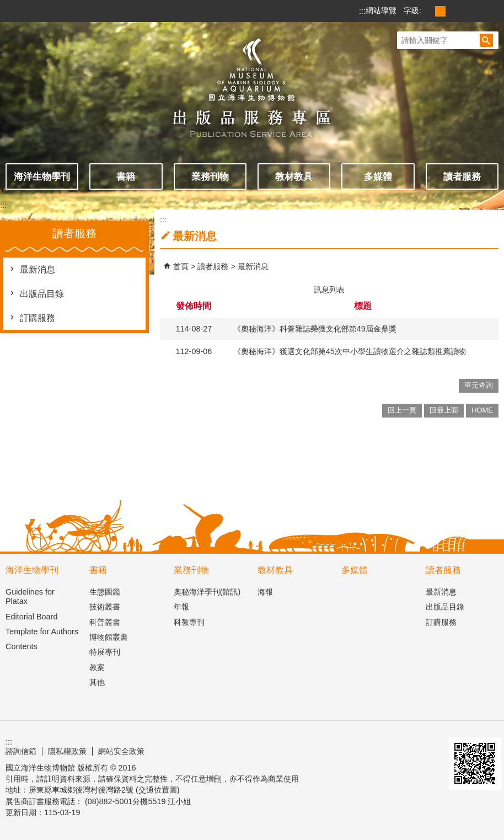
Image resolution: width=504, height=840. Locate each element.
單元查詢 (479, 385)
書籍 (126, 176)
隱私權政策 (67, 751)
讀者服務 (462, 176)
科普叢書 (105, 622)
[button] (486, 40)
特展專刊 (105, 652)
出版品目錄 (42, 294)
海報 (265, 592)
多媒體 (378, 176)
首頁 (181, 266)
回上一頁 (402, 410)
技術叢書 (105, 607)
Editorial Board (31, 617)
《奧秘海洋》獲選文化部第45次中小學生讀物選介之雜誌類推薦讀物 (350, 351)
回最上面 (444, 410)
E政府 (377, 750)
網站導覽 (381, 10)
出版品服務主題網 (252, 82)
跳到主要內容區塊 (6, 6)
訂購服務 (37, 318)
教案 (97, 667)
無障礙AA (419, 746)
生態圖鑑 (105, 592)
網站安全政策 (121, 751)
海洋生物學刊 (42, 176)
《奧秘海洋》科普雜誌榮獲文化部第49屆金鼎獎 (315, 329)
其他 (97, 682)
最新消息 (37, 269)
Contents (22, 646)
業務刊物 (210, 176)
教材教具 (294, 176)
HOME (482, 410)
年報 (181, 607)
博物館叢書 (109, 637)
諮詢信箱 (21, 751)
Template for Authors (42, 632)
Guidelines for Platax (30, 596)
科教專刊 (189, 622)
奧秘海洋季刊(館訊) (207, 592)
